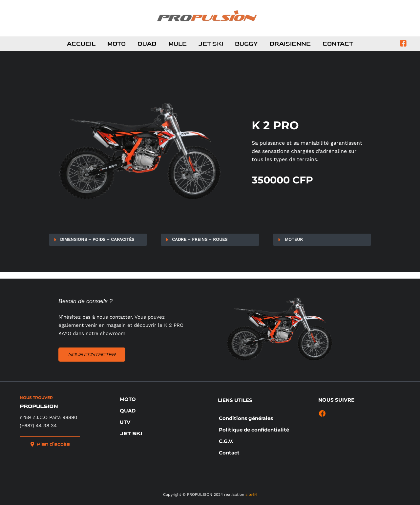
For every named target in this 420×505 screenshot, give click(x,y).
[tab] (98, 240)
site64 (251, 494)
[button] (128, 399)
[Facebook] (403, 43)
